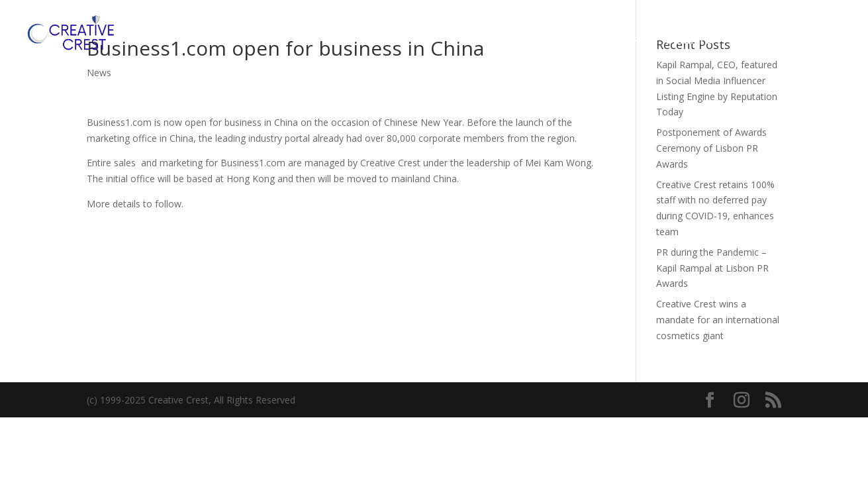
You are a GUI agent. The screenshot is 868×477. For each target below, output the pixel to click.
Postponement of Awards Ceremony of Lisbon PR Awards (711, 148)
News (99, 73)
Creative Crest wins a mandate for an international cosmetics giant (718, 320)
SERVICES (542, 41)
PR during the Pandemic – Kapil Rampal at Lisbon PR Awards (712, 268)
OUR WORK (617, 41)
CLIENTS (689, 41)
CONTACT (769, 41)
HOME (481, 41)
